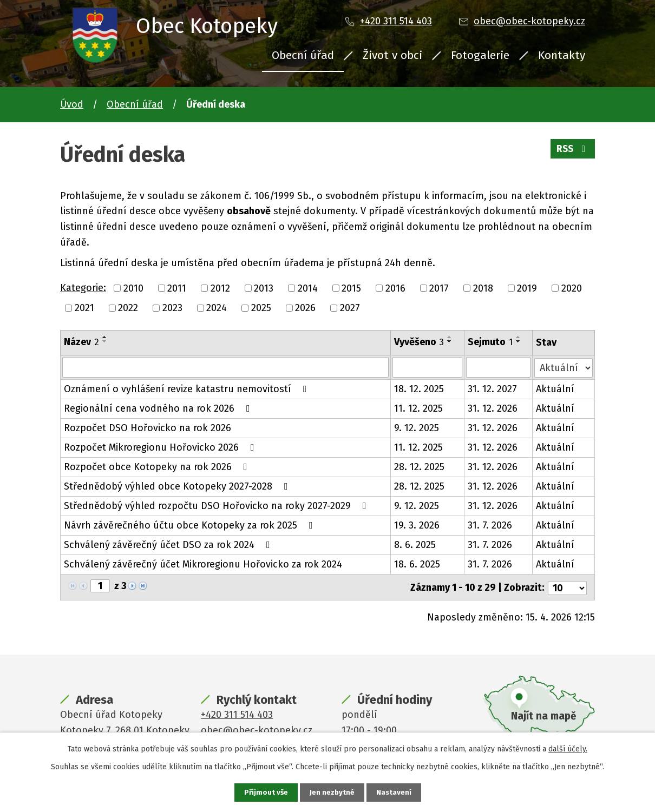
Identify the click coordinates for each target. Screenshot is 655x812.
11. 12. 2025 (418, 408)
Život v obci (392, 55)
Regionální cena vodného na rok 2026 (159, 408)
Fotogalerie (480, 55)
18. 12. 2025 (419, 389)
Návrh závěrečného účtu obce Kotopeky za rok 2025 (191, 525)
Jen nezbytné (332, 792)
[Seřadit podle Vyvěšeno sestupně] (450, 341)
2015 (351, 288)
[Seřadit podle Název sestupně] (105, 341)
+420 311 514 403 (396, 21)
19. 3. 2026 (417, 525)
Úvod (72, 104)
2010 (133, 288)
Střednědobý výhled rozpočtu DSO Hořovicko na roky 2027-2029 (217, 506)
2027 (350, 308)
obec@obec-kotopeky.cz (529, 21)
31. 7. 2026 (490, 525)
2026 (305, 308)
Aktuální (555, 389)
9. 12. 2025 (417, 428)
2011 (177, 288)
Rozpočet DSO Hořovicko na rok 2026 (148, 428)
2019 (527, 288)
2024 (217, 308)
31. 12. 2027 (492, 389)
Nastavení (395, 792)
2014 (308, 288)
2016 (395, 288)
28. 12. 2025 (419, 467)
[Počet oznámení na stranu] (567, 586)
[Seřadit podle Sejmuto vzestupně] (519, 337)
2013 (264, 288)
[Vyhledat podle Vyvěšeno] (427, 367)
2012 (220, 288)
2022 (128, 308)
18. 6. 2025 (417, 564)
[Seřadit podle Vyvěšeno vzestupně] (450, 337)
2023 (172, 308)
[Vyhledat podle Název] (225, 367)
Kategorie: (83, 288)
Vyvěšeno (419, 342)
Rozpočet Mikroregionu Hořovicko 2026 (161, 447)
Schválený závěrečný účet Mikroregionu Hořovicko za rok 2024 (203, 564)
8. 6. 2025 (415, 545)
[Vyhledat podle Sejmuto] (498, 367)
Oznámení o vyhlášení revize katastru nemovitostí (188, 389)
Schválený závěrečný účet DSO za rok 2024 (169, 545)
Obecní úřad (303, 55)
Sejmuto (490, 342)
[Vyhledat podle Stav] (564, 367)
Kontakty (562, 55)
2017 (439, 288)
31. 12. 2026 (493, 408)
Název (81, 342)
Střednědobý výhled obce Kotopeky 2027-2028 (178, 486)
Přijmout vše (265, 792)
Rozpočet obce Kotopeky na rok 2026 (158, 467)
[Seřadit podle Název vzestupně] (105, 337)
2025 (261, 308)
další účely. (568, 748)
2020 (572, 288)
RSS (572, 151)
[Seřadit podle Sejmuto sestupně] (519, 341)
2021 (84, 308)
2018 (483, 288)
